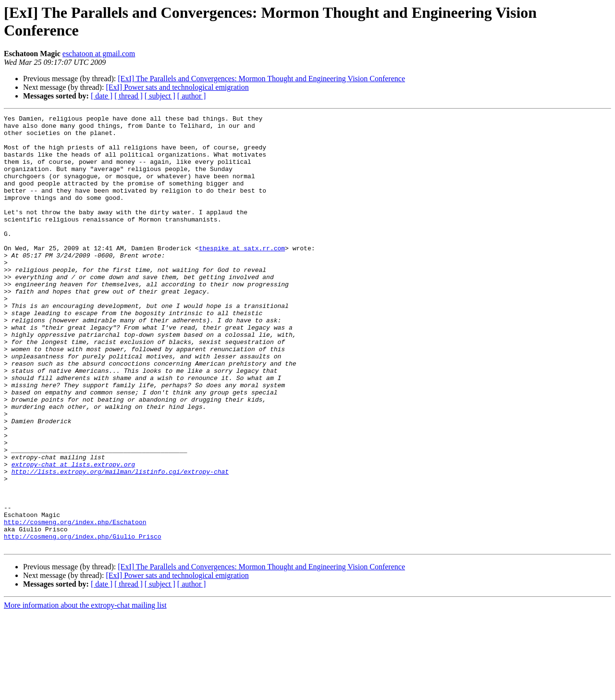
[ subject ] (160, 96)
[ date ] (102, 96)
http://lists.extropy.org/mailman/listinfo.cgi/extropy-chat (120, 543)
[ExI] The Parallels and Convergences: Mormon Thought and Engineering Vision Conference (261, 79)
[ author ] (192, 96)
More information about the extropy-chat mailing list (85, 692)
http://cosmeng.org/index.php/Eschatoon (75, 604)
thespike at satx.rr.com (242, 275)
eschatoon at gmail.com (99, 54)
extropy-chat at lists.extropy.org (73, 535)
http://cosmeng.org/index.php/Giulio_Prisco (83, 621)
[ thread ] (129, 96)
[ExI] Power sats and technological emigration (177, 87)
